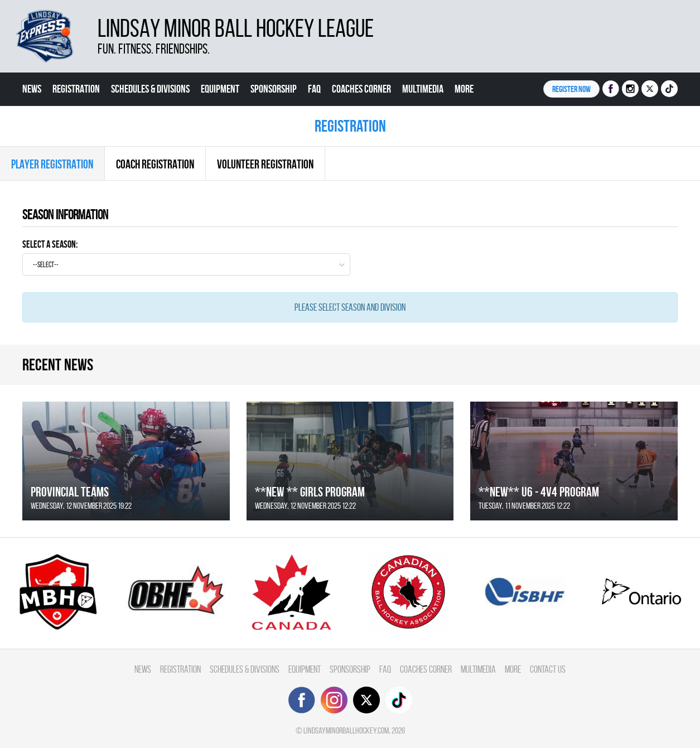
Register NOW (571, 89)
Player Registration (52, 164)
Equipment (220, 89)
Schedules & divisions (150, 89)
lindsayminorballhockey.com (346, 730)
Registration (76, 89)
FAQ (314, 89)
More (464, 89)
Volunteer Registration (265, 164)
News (32, 89)
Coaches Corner (361, 89)
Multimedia (423, 89)
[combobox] (186, 264)
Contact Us (42, 122)
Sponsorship (274, 89)
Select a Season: (50, 244)
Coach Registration (155, 164)
